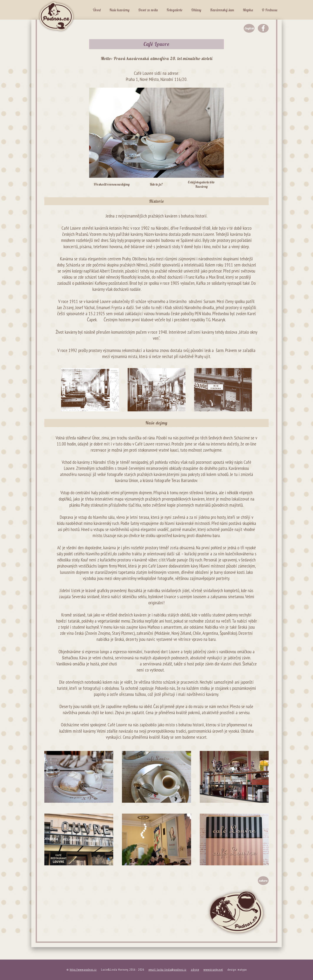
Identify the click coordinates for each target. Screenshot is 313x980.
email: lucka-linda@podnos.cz (167, 970)
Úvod (97, 10)
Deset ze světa (148, 10)
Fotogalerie (174, 10)
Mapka (248, 10)
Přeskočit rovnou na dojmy (112, 184)
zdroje (195, 970)
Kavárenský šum (222, 10)
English (249, 28)
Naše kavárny (119, 10)
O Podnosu (270, 10)
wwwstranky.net (213, 970)
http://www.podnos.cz (83, 970)
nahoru (263, 881)
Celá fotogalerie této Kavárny (201, 184)
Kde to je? (156, 184)
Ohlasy (196, 10)
